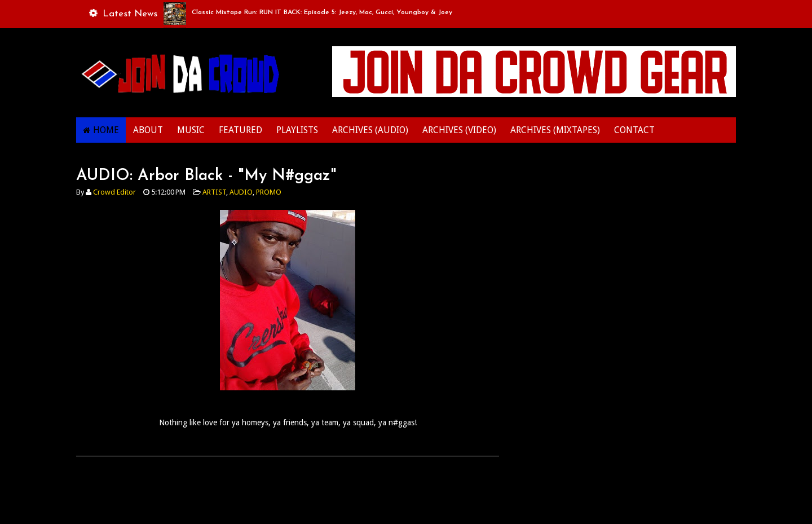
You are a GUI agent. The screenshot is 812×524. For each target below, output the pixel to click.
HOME (106, 130)
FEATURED (240, 130)
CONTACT (634, 130)
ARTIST (214, 192)
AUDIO (241, 192)
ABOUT (148, 130)
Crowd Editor (114, 192)
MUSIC (191, 130)
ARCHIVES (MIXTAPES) (555, 130)
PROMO (269, 192)
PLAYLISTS (297, 130)
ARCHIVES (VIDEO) (459, 130)
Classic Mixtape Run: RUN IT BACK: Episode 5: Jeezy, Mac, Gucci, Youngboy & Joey (322, 12)
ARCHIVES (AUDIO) (370, 130)
